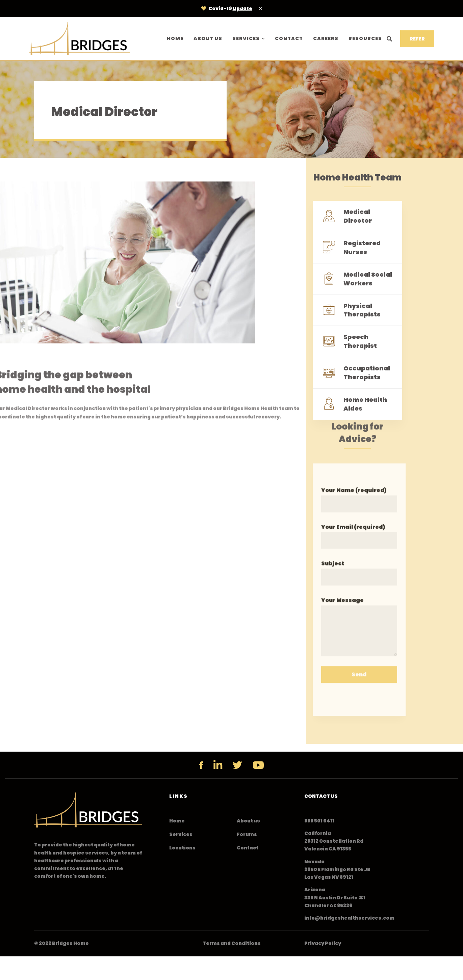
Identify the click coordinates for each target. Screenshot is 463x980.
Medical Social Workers (368, 279)
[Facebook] (201, 765)
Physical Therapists (362, 310)
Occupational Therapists (367, 373)
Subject (359, 579)
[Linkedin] (218, 765)
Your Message (359, 633)
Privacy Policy (323, 943)
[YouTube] (258, 765)
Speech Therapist (360, 342)
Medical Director (358, 216)
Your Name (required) (359, 506)
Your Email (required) (359, 542)
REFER (417, 39)
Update (242, 8)
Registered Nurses (362, 248)
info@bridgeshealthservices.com (349, 918)
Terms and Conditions (232, 943)
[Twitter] (237, 765)
